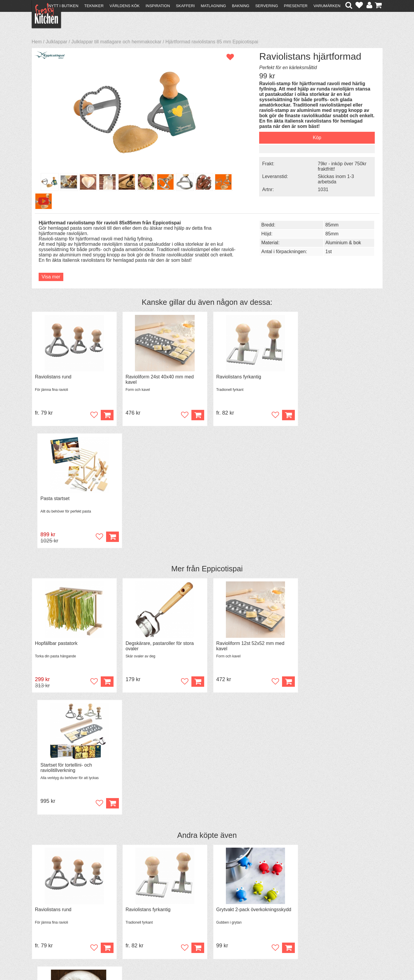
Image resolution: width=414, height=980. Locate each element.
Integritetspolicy (51, 926)
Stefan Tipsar (133, 920)
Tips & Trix (130, 910)
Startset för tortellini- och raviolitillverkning (328, 544)
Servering (267, 6)
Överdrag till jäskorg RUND (331, 686)
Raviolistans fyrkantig (235, 396)
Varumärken (327, 6)
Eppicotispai (222, 466)
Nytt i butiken (63, 6)
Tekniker (94, 6)
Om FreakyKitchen (205, 905)
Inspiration (158, 6)
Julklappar (57, 42)
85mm (327, 253)
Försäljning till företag (57, 920)
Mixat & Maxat (134, 915)
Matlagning (213, 6)
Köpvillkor (45, 910)
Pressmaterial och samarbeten (218, 911)
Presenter (296, 6)
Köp (105, 434)
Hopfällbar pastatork (56, 541)
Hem (37, 42)
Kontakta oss (49, 904)
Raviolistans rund (53, 396)
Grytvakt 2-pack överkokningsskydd (250, 686)
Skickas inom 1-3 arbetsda (331, 179)
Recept (127, 904)
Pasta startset (317, 396)
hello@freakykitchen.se (185, 960)
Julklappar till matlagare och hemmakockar (116, 42)
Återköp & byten (52, 915)
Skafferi (185, 6)
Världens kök (125, 6)
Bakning (241, 6)
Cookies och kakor (205, 916)
